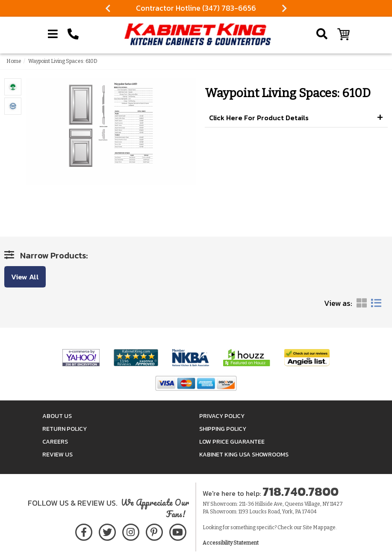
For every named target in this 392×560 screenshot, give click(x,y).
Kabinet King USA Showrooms (244, 455)
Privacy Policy (222, 416)
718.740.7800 (301, 492)
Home (14, 61)
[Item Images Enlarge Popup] (13, 87)
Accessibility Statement (231, 543)
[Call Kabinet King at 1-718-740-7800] (73, 34)
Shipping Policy (223, 429)
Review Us (57, 455)
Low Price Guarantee (232, 442)
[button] (296, 118)
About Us (57, 416)
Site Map (313, 527)
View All (25, 277)
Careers (55, 442)
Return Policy (65, 429)
